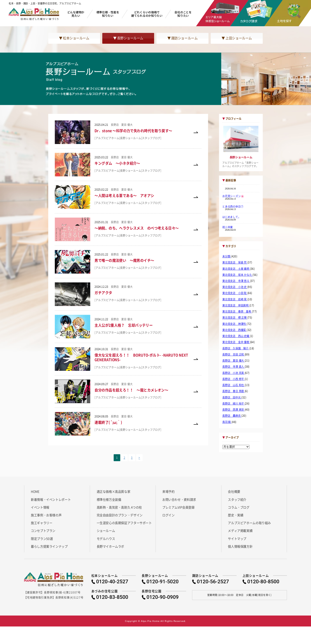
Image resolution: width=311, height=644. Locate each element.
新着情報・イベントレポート (51, 499)
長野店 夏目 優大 (233, 361)
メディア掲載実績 (240, 531)
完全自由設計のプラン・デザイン (120, 515)
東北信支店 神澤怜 (234, 324)
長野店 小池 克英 (233, 373)
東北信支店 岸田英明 (236, 305)
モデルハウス (106, 538)
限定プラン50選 (42, 538)
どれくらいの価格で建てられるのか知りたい (147, 14)
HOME (35, 491)
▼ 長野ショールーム (128, 38)
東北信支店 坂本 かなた (237, 275)
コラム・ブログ (239, 507)
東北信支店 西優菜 (234, 330)
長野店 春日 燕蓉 (233, 391)
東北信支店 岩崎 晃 (235, 299)
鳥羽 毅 (227, 422)
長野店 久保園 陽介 (236, 348)
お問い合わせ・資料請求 (179, 499)
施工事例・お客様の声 (46, 515)
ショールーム (106, 531)
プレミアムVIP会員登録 (178, 507)
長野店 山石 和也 (233, 385)
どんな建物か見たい (76, 14)
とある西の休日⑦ (233, 206)
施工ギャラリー (42, 523)
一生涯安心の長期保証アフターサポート (124, 523)
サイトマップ (237, 538)
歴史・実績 (236, 515)
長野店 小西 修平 (233, 379)
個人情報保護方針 (240, 546)
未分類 (227, 256)
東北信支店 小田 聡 (235, 293)
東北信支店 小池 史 (235, 287)
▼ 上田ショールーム (237, 38)
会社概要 (234, 491)
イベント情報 (40, 507)
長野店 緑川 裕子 (233, 404)
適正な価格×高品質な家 (114, 491)
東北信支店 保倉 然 (235, 263)
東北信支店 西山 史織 (236, 336)
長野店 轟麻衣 (232, 416)
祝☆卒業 (228, 227)
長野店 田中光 (232, 397)
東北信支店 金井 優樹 (236, 342)
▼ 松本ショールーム (74, 38)
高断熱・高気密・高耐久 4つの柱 (119, 507)
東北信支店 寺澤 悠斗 (236, 281)
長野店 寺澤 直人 (233, 367)
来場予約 (168, 491)
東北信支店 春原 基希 (237, 312)
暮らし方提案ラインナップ (49, 546)
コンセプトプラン (43, 531)
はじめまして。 (232, 217)
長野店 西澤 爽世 (233, 410)
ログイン (168, 515)
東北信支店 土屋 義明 (236, 269)
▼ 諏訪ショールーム (182, 38)
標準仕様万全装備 (109, 499)
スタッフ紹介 (237, 499)
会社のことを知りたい (183, 14)
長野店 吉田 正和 (233, 355)
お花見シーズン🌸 (233, 196)
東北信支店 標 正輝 (235, 318)
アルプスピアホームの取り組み (249, 523)
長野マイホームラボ (111, 546)
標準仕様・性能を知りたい (108, 14)
